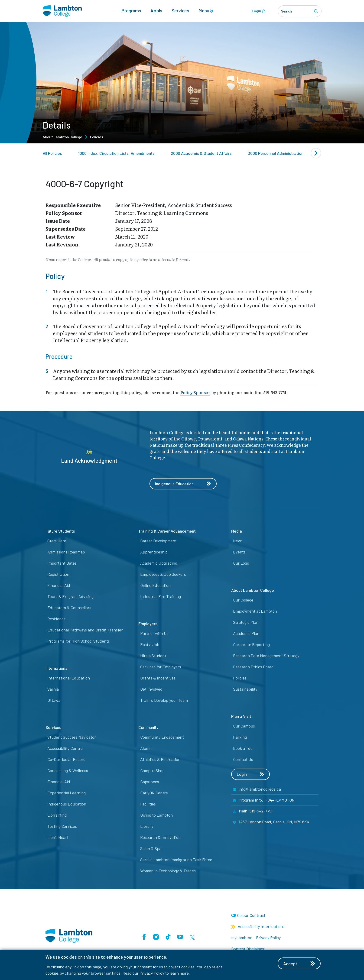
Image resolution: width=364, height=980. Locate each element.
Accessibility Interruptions (258, 927)
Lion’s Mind (57, 815)
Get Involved (151, 689)
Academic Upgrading (159, 563)
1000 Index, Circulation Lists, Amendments (116, 153)
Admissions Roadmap (66, 552)
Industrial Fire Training (161, 597)
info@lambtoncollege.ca (260, 789)
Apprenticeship (154, 552)
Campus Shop (152, 771)
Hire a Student (153, 656)
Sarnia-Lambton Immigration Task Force (176, 860)
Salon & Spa (151, 849)
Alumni (146, 748)
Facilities (148, 804)
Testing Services (62, 826)
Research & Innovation (160, 838)
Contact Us (243, 760)
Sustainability (245, 689)
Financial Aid (59, 585)
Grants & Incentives (158, 678)
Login (259, 11)
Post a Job (150, 645)
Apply (156, 11)
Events (239, 552)
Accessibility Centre (65, 748)
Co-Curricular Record (67, 760)
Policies (97, 137)
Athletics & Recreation (160, 760)
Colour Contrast (251, 915)
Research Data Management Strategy (266, 656)
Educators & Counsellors (69, 608)
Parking (240, 737)
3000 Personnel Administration (276, 153)
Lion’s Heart (58, 838)
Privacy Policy (152, 973)
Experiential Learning (67, 793)
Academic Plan (246, 634)
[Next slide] (316, 153)
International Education (69, 678)
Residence (57, 619)
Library (147, 826)
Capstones (150, 782)
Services (180, 11)
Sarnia (53, 689)
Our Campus (244, 726)
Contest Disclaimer (248, 949)
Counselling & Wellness (68, 771)
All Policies (52, 153)
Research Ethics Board (253, 667)
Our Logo (241, 563)
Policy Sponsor (195, 392)
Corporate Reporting (251, 645)
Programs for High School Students (79, 641)
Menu (206, 11)
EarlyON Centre (154, 793)
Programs (131, 11)
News (238, 541)
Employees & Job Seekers (163, 574)
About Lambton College (62, 137)
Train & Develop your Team (164, 700)
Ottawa (54, 700)
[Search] (317, 11)
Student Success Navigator (72, 737)
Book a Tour (244, 748)
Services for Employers (161, 667)
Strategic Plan (246, 622)
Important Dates (62, 563)
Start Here (57, 541)
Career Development (158, 541)
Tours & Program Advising (70, 597)
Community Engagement (162, 737)
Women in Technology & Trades (168, 871)
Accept (300, 964)
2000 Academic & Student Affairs (201, 153)
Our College (243, 600)
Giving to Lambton (156, 815)
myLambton (242, 938)
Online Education (155, 585)
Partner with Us (154, 634)
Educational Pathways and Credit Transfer (85, 630)
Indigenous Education (183, 484)
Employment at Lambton (255, 611)
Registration (58, 574)
